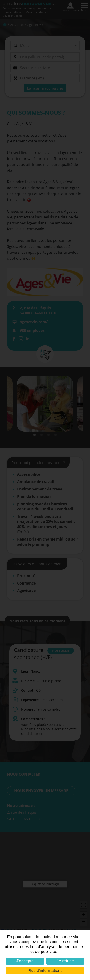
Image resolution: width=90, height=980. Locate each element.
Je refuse (65, 961)
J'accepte (25, 961)
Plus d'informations (45, 971)
